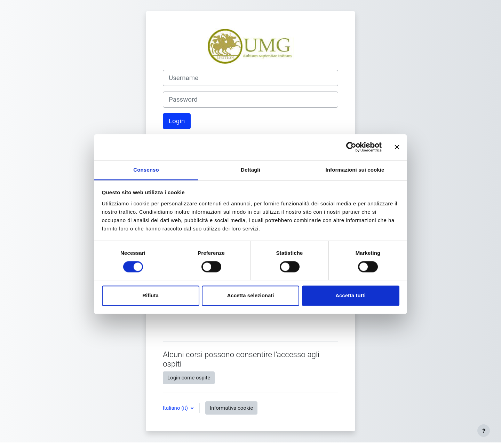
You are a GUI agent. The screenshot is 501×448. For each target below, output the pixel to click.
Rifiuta (150, 296)
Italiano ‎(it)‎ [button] (176, 408)
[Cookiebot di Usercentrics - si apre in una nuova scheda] (351, 147)
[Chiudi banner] (397, 147)
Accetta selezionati (250, 296)
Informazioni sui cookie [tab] (355, 170)
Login (177, 121)
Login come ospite (189, 378)
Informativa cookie (231, 408)
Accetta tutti (351, 296)
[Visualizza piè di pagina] (484, 431)
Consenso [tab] (146, 170)
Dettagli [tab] (250, 170)
